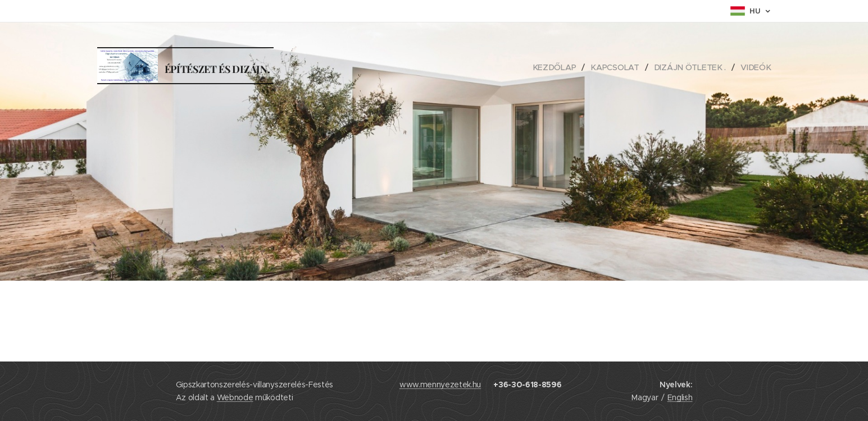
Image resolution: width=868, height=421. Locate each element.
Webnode (235, 397)
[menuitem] (558, 67)
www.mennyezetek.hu (440, 385)
